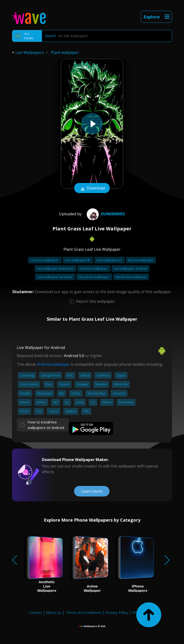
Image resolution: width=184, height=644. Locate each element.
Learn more (92, 491)
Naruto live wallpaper (131, 277)
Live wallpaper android (130, 268)
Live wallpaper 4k (78, 260)
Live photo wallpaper (94, 277)
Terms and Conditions (83, 612)
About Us (54, 612)
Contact (36, 612)
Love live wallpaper (45, 260)
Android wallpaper (53, 364)
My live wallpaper (141, 260)
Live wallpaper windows (55, 277)
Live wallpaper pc (109, 260)
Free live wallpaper (94, 268)
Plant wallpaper (65, 52)
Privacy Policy (117, 612)
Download (92, 188)
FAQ (136, 612)
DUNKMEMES (105, 214)
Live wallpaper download (55, 268)
